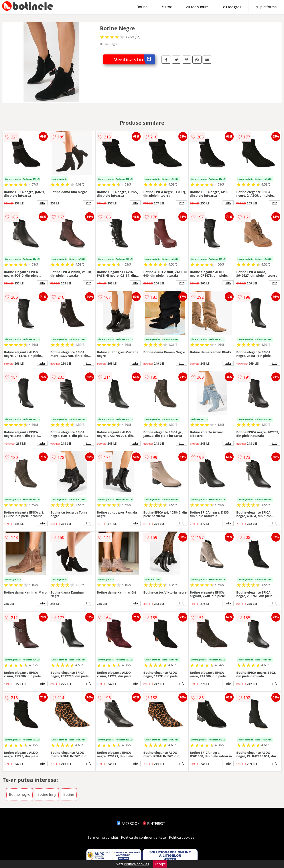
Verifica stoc (134, 59)
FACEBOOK (128, 824)
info (42, 203)
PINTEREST (154, 824)
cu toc (167, 7)
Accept (160, 864)
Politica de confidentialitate (144, 837)
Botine (142, 7)
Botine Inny (47, 794)
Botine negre (20, 794)
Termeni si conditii (103, 837)
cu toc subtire (197, 7)
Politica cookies (182, 837)
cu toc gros (232, 7)
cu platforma (266, 7)
